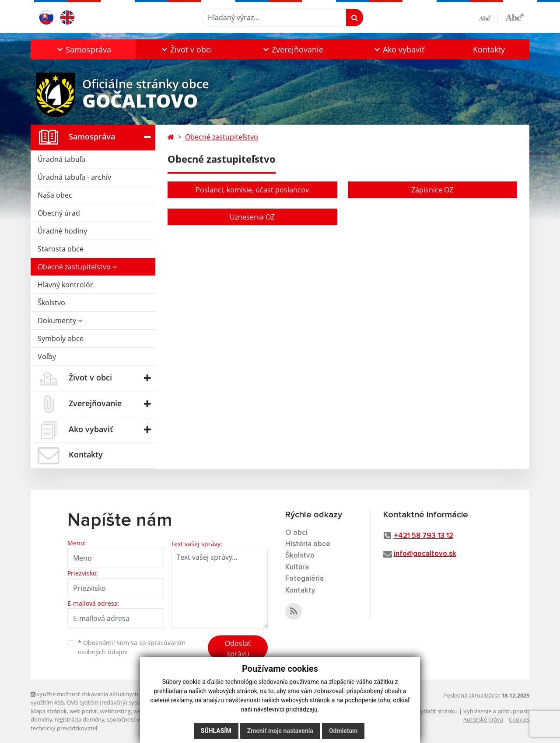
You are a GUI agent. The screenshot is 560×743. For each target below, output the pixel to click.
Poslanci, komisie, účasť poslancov (252, 190)
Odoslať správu (238, 649)
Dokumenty (60, 321)
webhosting (115, 711)
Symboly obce (61, 338)
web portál (84, 711)
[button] (83, 49)
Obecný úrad (59, 213)
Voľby (47, 356)
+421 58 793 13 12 (423, 536)
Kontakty (489, 49)
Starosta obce (61, 249)
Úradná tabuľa (61, 159)
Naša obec (55, 195)
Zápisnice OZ (432, 190)
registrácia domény (79, 719)
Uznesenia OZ (252, 217)
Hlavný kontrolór (65, 285)
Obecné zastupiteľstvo (77, 267)
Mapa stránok (49, 711)
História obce (308, 544)
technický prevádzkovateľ (64, 728)
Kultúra (297, 567)
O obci (296, 533)
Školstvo (51, 303)
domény (41, 719)
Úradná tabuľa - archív (74, 177)
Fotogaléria (304, 579)
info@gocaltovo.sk (425, 554)
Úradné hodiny (62, 231)
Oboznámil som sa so (132, 647)
